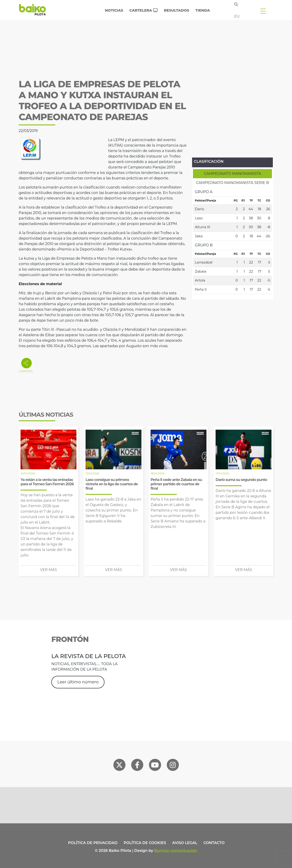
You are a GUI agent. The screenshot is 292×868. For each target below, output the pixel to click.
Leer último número (78, 682)
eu (237, 16)
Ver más (49, 570)
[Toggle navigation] (263, 11)
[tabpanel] (232, 241)
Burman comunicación (176, 851)
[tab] (232, 174)
